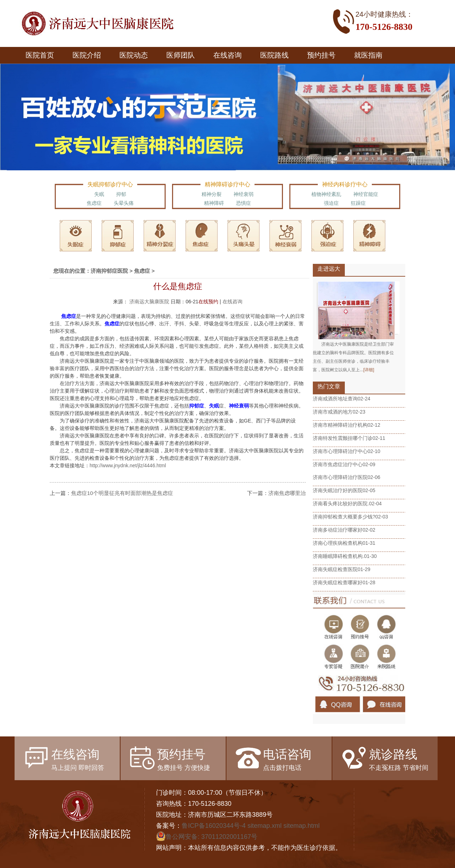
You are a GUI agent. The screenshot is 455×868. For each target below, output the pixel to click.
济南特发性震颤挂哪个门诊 (343, 438)
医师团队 (181, 55)
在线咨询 (227, 55)
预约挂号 (321, 55)
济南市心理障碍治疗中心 (340, 451)
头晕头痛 (124, 203)
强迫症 (331, 203)
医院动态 (134, 55)
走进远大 (329, 269)
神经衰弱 (243, 194)
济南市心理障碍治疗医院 (340, 477)
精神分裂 (212, 194)
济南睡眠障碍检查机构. (338, 556)
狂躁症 (358, 203)
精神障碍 (214, 203)
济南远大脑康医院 (150, 302)
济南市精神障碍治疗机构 (340, 425)
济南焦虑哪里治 (287, 493)
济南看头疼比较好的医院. (341, 504)
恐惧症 (243, 203)
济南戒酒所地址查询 (335, 399)
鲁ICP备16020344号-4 (214, 826)
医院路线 (274, 55)
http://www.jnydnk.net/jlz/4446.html (128, 465)
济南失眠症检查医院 (335, 569)
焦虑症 (94, 203)
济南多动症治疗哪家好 (338, 530)
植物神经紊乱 (326, 194)
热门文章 (329, 386)
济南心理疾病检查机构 (338, 543)
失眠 (99, 194)
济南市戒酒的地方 (333, 412)
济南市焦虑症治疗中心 (338, 464)
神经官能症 (366, 194)
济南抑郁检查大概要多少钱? (344, 517)
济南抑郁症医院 (109, 271)
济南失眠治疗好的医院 (338, 490)
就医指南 (368, 55)
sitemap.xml (264, 826)
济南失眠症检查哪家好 (338, 582)
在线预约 (208, 302)
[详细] (369, 370)
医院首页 (40, 55)
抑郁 (121, 194)
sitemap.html (301, 826)
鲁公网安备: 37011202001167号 (207, 837)
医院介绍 (87, 55)
